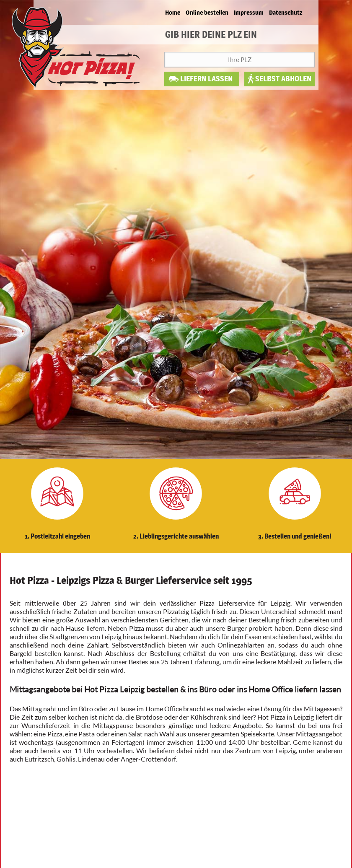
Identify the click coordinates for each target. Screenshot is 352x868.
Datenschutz (286, 12)
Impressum (249, 12)
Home (173, 12)
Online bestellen (207, 12)
